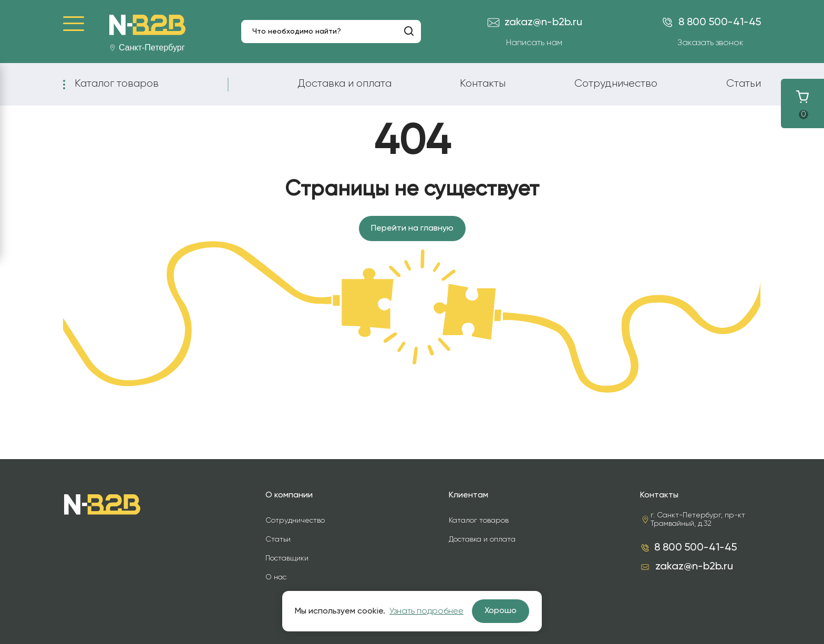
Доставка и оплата (344, 84)
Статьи (744, 84)
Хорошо (501, 611)
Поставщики (287, 558)
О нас (276, 577)
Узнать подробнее (426, 611)
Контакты (483, 84)
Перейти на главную (412, 228)
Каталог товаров (117, 84)
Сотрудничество (616, 84)
